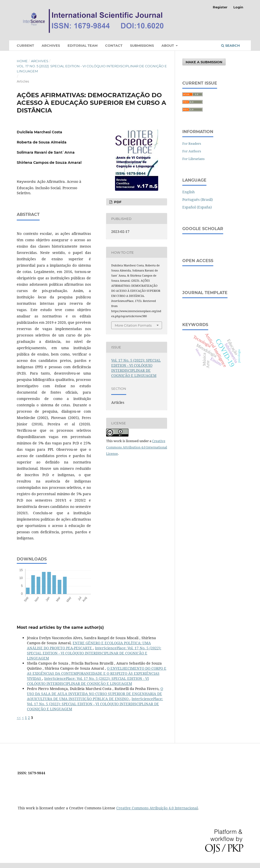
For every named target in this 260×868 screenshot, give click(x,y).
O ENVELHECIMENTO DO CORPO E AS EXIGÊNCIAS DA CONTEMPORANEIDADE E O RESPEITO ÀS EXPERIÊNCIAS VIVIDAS (97, 673)
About (168, 45)
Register (220, 7)
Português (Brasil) (198, 199)
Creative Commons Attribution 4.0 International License (137, 447)
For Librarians (193, 159)
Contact (114, 45)
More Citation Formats (133, 325)
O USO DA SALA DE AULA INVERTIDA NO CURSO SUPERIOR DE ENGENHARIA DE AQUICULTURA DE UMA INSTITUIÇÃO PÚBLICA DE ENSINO (95, 694)
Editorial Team (83, 45)
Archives (51, 45)
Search (231, 45)
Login (238, 7)
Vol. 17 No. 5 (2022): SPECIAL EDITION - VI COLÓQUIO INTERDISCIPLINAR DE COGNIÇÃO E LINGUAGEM (92, 69)
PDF (117, 202)
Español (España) (197, 207)
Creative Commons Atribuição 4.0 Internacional (157, 808)
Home (22, 61)
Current (25, 45)
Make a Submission (204, 62)
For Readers (192, 143)
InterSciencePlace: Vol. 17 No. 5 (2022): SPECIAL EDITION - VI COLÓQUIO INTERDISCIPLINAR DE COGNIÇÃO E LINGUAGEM (94, 653)
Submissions (142, 45)
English (189, 192)
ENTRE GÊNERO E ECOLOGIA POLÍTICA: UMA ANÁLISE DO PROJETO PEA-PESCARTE (89, 645)
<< (19, 718)
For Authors (192, 151)
